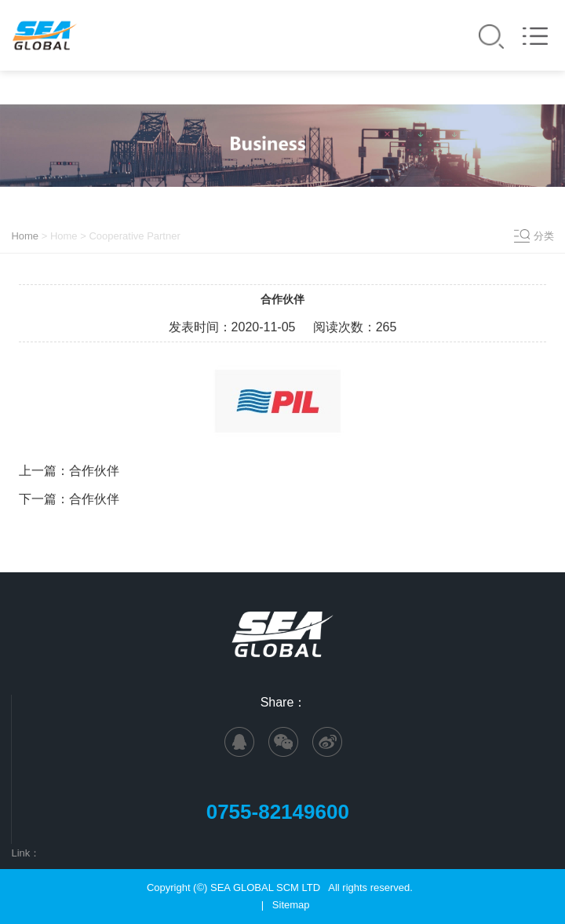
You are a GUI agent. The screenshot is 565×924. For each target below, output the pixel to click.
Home (25, 236)
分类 (544, 236)
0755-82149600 (284, 812)
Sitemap (291, 905)
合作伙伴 (94, 471)
